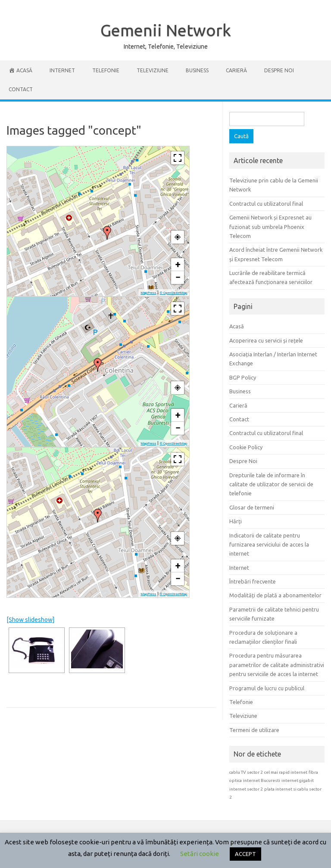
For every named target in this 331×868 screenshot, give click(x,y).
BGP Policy (243, 377)
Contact (21, 89)
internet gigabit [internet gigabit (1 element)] (298, 780)
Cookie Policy (246, 447)
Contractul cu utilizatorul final (266, 204)
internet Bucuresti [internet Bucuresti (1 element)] (262, 780)
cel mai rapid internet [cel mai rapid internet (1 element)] (286, 772)
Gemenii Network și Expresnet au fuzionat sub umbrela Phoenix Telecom (270, 227)
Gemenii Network (166, 30)
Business (197, 70)
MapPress (148, 293)
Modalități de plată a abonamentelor (275, 595)
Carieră (236, 70)
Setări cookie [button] (200, 854)
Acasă (237, 326)
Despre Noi (279, 70)
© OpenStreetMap (173, 293)
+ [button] (178, 264)
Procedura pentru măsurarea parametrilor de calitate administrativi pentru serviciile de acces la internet (277, 665)
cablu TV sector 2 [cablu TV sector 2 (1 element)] (246, 772)
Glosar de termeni (252, 507)
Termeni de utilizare (254, 730)
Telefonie (106, 70)
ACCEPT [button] (245, 854)
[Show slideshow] (30, 620)
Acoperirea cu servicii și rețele (266, 340)
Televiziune (153, 70)
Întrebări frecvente (253, 581)
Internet (62, 70)
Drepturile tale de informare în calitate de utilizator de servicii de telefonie (271, 484)
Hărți (236, 521)
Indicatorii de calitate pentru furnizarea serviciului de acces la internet (269, 545)
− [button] (178, 277)
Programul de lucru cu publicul (267, 688)
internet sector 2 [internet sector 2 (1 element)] (246, 789)
